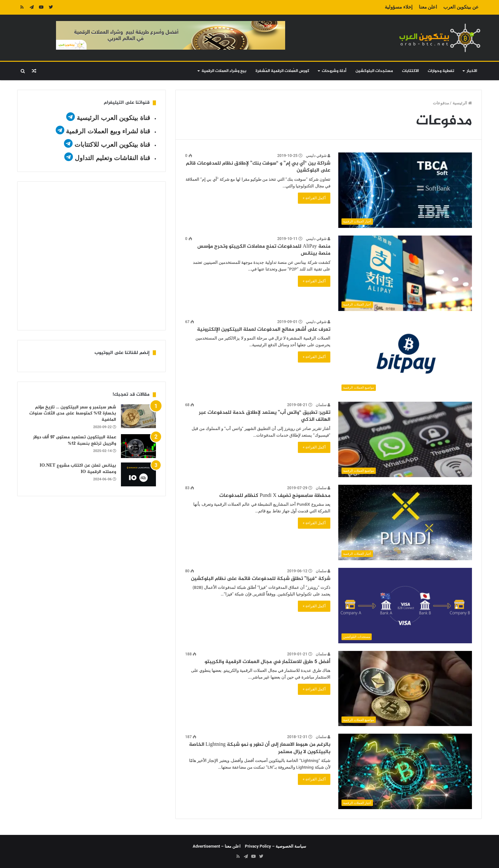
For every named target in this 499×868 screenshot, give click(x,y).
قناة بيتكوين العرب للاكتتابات (111, 145)
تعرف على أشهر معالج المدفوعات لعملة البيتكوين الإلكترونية (264, 330)
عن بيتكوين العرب (461, 7)
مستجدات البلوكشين (374, 71)
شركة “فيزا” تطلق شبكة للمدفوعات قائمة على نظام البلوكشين (261, 579)
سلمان (323, 405)
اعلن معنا (428, 7)
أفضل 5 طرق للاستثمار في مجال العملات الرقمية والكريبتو (267, 662)
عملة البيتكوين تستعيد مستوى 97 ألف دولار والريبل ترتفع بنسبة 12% (75, 440)
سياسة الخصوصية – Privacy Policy (276, 846)
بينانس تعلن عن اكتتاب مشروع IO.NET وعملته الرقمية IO (78, 469)
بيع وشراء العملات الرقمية (224, 71)
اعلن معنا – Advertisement (217, 846)
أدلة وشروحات (334, 71)
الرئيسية (462, 103)
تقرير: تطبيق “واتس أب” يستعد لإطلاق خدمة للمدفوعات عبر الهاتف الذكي (265, 416)
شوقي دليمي (318, 156)
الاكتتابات (410, 71)
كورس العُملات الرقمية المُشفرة (282, 71)
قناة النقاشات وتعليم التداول (112, 158)
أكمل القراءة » (314, 198)
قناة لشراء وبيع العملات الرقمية (108, 131)
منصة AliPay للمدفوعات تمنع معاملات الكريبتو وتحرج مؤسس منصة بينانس (264, 250)
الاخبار (472, 71)
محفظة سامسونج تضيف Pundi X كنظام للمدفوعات (275, 496)
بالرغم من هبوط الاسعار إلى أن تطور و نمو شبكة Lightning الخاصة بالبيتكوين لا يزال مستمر (260, 748)
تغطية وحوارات (441, 71)
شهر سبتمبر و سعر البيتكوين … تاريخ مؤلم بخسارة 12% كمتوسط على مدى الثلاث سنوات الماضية (73, 413)
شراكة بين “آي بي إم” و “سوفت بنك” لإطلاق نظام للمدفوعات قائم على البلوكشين (258, 167)
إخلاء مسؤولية (399, 7)
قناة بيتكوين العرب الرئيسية (113, 118)
